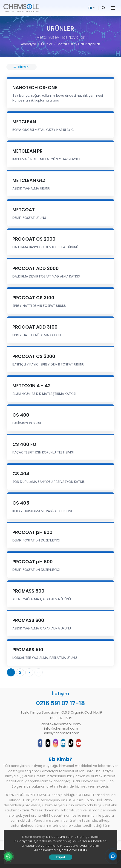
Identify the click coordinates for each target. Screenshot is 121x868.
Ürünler (47, 44)
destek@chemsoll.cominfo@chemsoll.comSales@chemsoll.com (61, 729)
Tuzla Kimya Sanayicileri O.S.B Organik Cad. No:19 (61, 712)
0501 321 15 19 (61, 718)
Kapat (61, 857)
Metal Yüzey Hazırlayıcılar (79, 44)
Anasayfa (29, 44)
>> (39, 672)
